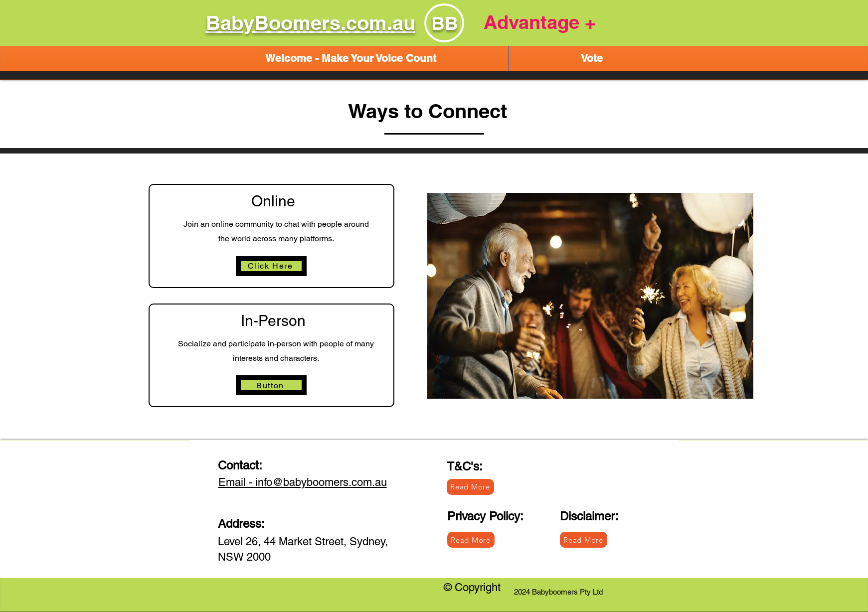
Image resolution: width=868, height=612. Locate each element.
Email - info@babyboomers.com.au (303, 482)
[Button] (271, 385)
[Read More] (471, 540)
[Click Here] (271, 266)
